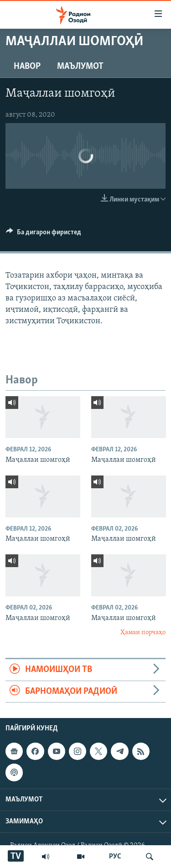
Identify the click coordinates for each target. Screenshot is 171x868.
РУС (115, 857)
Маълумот (80, 67)
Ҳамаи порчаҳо (143, 633)
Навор (27, 67)
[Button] (44, 234)
